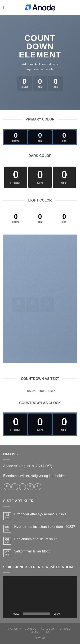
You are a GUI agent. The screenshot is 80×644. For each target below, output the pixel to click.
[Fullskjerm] (71, 614)
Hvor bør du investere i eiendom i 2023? (45, 527)
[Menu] (6, 7)
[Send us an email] (30, 487)
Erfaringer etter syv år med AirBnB (40, 514)
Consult (31, 629)
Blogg (48, 632)
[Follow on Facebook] (7, 487)
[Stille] (64, 614)
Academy (48, 629)
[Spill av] (9, 614)
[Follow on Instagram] (15, 487)
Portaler (65, 629)
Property (14, 629)
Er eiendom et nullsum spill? (36, 539)
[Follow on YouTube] (38, 487)
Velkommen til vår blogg (32, 551)
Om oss (34, 632)
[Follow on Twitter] (23, 487)
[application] (40, 597)
